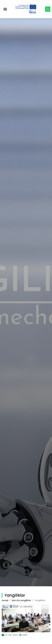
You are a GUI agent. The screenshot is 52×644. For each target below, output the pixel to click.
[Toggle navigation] (5, 9)
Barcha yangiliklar (21, 600)
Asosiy (5, 600)
